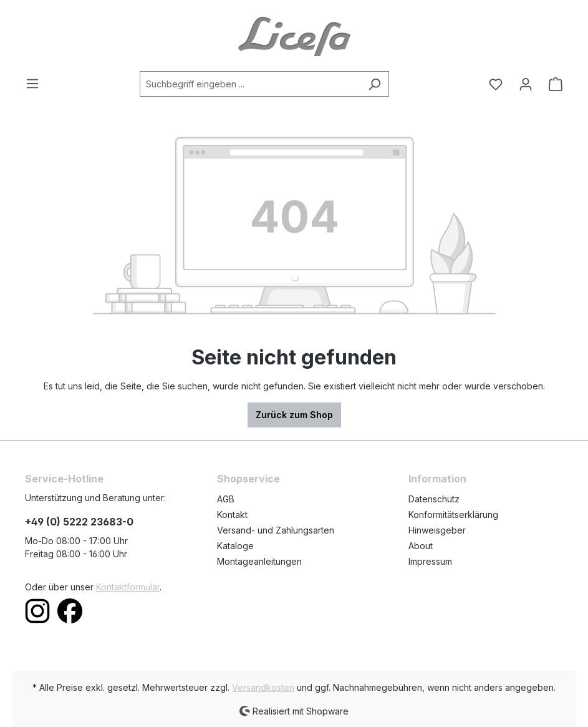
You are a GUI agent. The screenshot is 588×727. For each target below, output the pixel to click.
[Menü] (36, 84)
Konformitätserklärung (453, 515)
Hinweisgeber (437, 530)
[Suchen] (374, 84)
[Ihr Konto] (526, 84)
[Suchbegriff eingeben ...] (250, 84)
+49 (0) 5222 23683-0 (79, 522)
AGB (226, 499)
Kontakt (232, 515)
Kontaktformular (128, 587)
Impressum (430, 561)
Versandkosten (263, 687)
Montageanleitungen (259, 561)
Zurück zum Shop (294, 415)
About (421, 546)
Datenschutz (434, 499)
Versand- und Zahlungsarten (276, 530)
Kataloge (235, 546)
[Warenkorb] (552, 84)
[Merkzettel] (496, 84)
